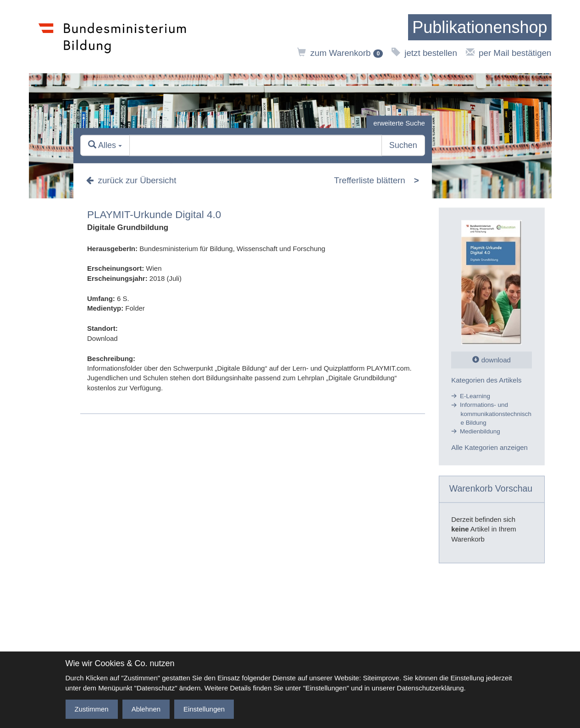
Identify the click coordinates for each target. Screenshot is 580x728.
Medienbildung (480, 432)
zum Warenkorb (340, 53)
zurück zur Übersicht (131, 180)
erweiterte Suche (399, 123)
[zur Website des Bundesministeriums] (113, 37)
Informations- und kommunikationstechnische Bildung (496, 414)
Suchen (403, 146)
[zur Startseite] (480, 27)
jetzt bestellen (424, 53)
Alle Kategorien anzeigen (489, 448)
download (491, 360)
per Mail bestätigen (509, 53)
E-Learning (475, 396)
